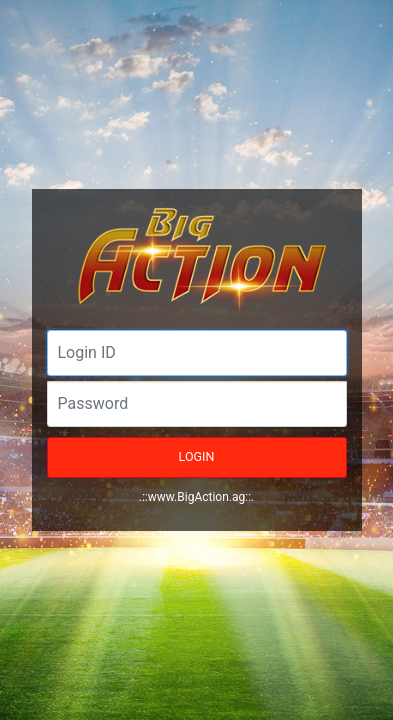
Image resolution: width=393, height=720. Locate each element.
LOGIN (197, 456)
